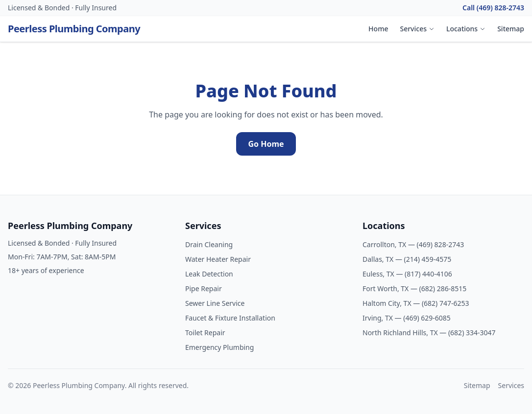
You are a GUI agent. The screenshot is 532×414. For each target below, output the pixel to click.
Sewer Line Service (215, 303)
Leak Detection (209, 274)
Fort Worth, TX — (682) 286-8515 (414, 288)
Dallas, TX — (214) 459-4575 (407, 259)
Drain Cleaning (209, 244)
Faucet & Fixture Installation (230, 318)
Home (378, 29)
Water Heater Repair (218, 259)
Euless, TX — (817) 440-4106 (407, 274)
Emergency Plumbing (219, 347)
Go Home (266, 144)
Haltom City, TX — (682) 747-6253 (416, 303)
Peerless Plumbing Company (74, 29)
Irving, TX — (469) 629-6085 (407, 318)
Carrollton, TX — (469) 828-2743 (413, 244)
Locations (466, 29)
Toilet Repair (205, 333)
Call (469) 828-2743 (493, 8)
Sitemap (511, 29)
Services (417, 29)
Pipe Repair (204, 288)
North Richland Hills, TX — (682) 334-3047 (429, 333)
